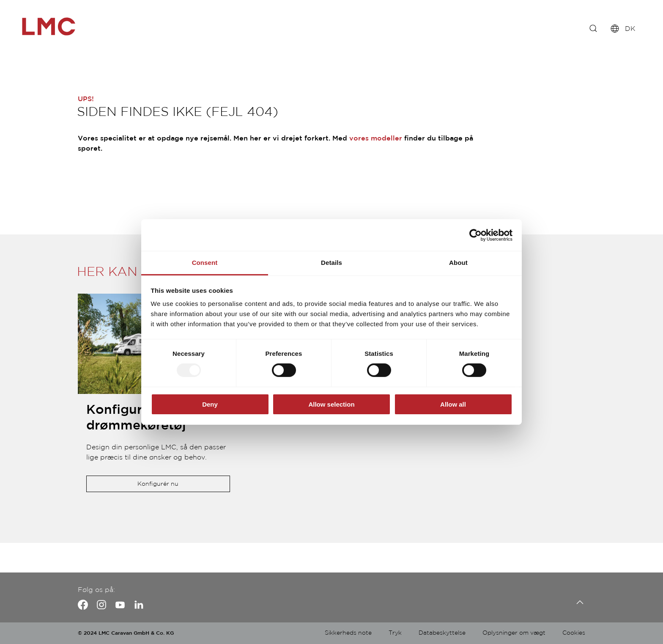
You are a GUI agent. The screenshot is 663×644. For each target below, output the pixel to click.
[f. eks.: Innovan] (593, 30)
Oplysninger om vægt (514, 633)
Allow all (453, 404)
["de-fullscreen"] (59, 26)
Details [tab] (331, 263)
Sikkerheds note (348, 633)
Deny (210, 404)
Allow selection (331, 404)
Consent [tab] (205, 263)
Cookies (574, 633)
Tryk (395, 633)
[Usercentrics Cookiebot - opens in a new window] (475, 235)
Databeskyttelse (442, 633)
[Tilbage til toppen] (578, 602)
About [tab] (458, 263)
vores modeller (376, 139)
